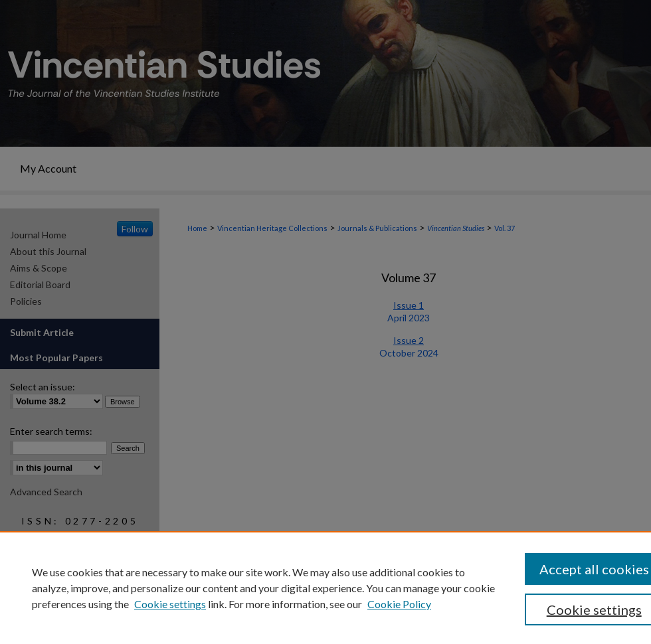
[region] (325, 588)
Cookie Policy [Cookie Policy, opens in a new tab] (399, 604)
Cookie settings (170, 604)
